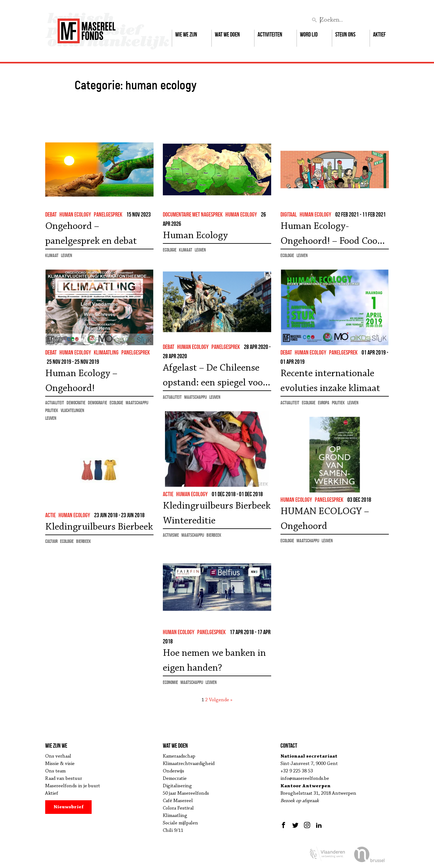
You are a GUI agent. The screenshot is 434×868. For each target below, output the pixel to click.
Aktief (379, 34)
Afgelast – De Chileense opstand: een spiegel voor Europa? (215, 377)
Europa (324, 403)
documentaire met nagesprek (193, 214)
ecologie (170, 250)
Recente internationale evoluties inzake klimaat (330, 381)
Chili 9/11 (173, 831)
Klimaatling (175, 816)
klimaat (52, 255)
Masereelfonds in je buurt (73, 786)
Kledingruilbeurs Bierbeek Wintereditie (217, 513)
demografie (98, 403)
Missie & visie (60, 764)
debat (51, 214)
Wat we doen (227, 34)
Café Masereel (178, 801)
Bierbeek (214, 535)
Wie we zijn (186, 34)
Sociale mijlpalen (180, 823)
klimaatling (106, 352)
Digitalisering (177, 786)
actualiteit (172, 397)
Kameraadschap (179, 756)
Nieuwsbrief (69, 807)
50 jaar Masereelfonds (186, 793)
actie (168, 494)
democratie (76, 403)
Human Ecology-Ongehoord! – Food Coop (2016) (332, 235)
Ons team (55, 771)
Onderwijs (174, 771)
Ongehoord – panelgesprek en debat (91, 234)
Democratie (175, 779)
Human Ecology (195, 236)
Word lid (309, 34)
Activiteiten (270, 34)
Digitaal (289, 214)
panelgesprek (108, 214)
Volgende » (221, 700)
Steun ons (345, 34)
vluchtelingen (72, 410)
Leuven (67, 255)
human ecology (75, 214)
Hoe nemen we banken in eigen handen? (214, 661)
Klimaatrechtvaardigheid (189, 764)
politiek (52, 410)
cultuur (51, 541)
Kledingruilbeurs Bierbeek (99, 527)
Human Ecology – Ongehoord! (81, 381)
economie (170, 682)
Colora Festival (178, 808)
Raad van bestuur (64, 779)
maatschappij (195, 397)
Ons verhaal (58, 756)
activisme (171, 535)
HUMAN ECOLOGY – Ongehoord (325, 519)
